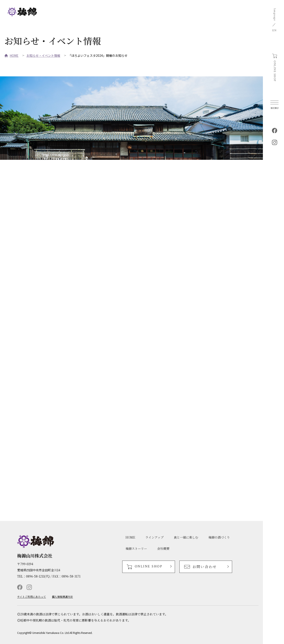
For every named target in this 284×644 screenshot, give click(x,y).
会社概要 (163, 548)
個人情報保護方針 (62, 597)
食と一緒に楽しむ (186, 537)
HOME (14, 55)
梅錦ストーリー (136, 548)
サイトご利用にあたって (32, 597)
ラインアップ (154, 537)
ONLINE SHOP (275, 71)
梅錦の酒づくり (219, 537)
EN (274, 30)
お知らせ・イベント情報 (43, 55)
